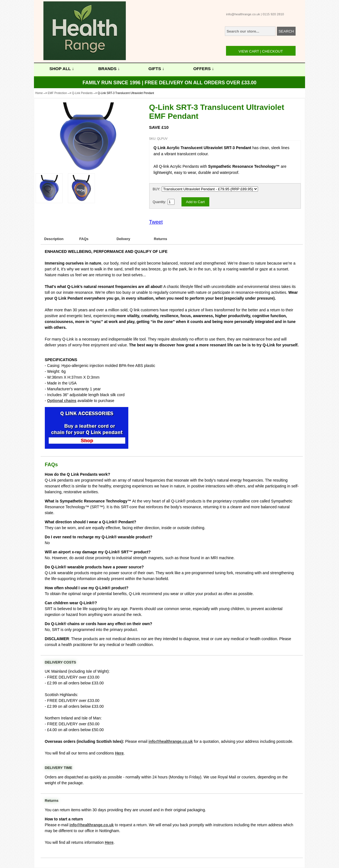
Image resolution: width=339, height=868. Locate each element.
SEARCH (286, 31)
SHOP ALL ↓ (62, 69)
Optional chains (62, 401)
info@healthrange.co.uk (243, 14)
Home (39, 93)
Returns (161, 239)
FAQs (84, 239)
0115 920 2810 (273, 14)
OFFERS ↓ (204, 69)
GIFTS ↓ (156, 69)
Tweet (156, 222)
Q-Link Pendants (83, 93)
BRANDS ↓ (109, 69)
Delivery (123, 239)
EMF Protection (57, 93)
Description (54, 239)
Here (119, 753)
